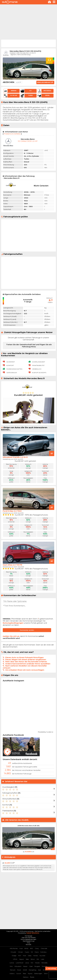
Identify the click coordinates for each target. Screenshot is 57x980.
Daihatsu (43, 952)
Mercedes (44, 963)
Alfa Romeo (14, 948)
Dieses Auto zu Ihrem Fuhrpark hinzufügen (24, 657)
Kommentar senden (27, 630)
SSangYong (32, 970)
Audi (21, 948)
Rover (19, 970)
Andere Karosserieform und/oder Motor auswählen (28, 664)
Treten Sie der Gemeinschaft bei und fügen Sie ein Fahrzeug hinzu (29, 346)
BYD (32, 948)
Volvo (46, 973)
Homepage (28, 936)
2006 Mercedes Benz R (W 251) (28, 826)
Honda (36, 956)
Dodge (14, 956)
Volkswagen (38, 973)
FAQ (29, 943)
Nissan (25, 966)
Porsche (45, 966)
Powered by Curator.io (46, 732)
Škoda (32, 977)
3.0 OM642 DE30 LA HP (28, 141)
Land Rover (20, 963)
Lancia (12, 963)
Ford (24, 956)
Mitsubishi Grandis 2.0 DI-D (15, 457)
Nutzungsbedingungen (13, 623)
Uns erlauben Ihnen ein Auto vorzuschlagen (25, 670)
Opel (31, 966)
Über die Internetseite (29, 938)
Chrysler (13, 952)
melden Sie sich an (11, 636)
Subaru (12, 973)
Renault (13, 970)
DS (32, 952)
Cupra (27, 952)
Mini (11, 966)
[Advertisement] (28, 22)
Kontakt (29, 944)
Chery (37, 948)
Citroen (20, 952)
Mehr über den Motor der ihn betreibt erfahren (26, 662)
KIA (38, 959)
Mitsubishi (18, 966)
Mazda (37, 963)
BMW (26, 948)
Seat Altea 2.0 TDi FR (12, 565)
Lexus (27, 963)
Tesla (24, 973)
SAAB (25, 970)
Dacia (37, 952)
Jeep (27, 959)
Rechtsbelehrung (29, 941)
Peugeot (37, 966)
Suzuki (19, 973)
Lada (42, 959)
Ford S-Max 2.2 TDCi (12, 511)
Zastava (26, 977)
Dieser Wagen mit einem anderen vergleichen (26, 660)
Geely (30, 956)
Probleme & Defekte (12, 134)
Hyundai (42, 956)
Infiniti (15, 959)
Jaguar (22, 959)
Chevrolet (44, 948)
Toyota (30, 973)
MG (32, 963)
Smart (45, 970)
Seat (40, 970)
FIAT (20, 956)
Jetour (33, 959)
